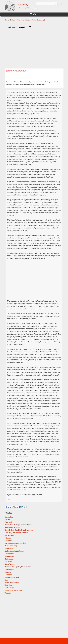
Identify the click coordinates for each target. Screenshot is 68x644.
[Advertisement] (34, 49)
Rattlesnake (9, 559)
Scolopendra (9, 588)
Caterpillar (9, 517)
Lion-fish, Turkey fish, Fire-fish (16, 533)
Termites (8, 593)
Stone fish (8, 541)
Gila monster (10, 556)
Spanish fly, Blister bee (13, 590)
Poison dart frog (11, 546)
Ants (6, 580)
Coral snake (9, 554)
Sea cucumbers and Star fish (15, 543)
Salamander (9, 548)
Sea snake (8, 562)
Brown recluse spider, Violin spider (18, 567)
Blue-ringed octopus (12, 527)
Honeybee (8, 585)
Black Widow (10, 564)
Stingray (8, 538)
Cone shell (9, 522)
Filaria (7, 520)
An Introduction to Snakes (15, 551)
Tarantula (8, 575)
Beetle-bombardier (12, 583)
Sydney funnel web (12, 577)
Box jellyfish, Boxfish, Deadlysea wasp (19, 530)
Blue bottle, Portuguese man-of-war (18, 525)
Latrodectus (9, 569)
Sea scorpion (9, 535)
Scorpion (8, 572)
